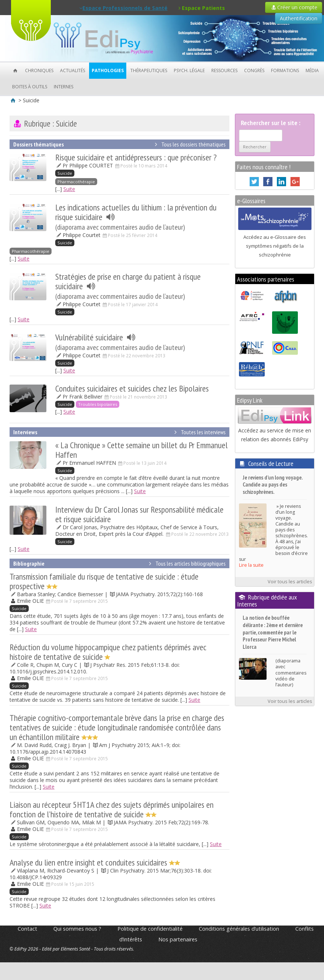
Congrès (254, 70)
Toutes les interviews (199, 432)
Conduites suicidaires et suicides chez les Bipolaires (132, 388)
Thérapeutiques (149, 70)
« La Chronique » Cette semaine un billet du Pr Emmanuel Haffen (141, 450)
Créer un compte (294, 7)
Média (312, 70)
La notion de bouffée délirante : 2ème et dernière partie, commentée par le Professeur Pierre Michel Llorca (273, 632)
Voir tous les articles (290, 582)
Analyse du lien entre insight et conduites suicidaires (95, 862)
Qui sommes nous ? (77, 929)
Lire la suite (251, 565)
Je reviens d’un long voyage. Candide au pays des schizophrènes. (272, 485)
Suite (69, 189)
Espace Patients (202, 8)
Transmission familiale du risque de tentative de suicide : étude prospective (104, 581)
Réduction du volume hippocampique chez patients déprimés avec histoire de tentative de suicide (108, 652)
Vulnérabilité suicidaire (120, 342)
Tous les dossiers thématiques (189, 144)
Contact (27, 929)
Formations (285, 70)
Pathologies (108, 70)
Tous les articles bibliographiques (186, 563)
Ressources (224, 70)
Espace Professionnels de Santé (123, 8)
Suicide (65, 173)
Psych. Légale (189, 70)
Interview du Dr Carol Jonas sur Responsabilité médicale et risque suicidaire (139, 514)
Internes (64, 87)
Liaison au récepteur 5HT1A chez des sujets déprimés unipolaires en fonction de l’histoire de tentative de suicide (112, 809)
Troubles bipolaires (98, 404)
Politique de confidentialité (150, 929)
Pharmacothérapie (76, 182)
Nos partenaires (178, 939)
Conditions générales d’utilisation (239, 929)
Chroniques (39, 70)
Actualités (73, 70)
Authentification (299, 18)
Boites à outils (30, 87)
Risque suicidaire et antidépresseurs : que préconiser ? (136, 157)
